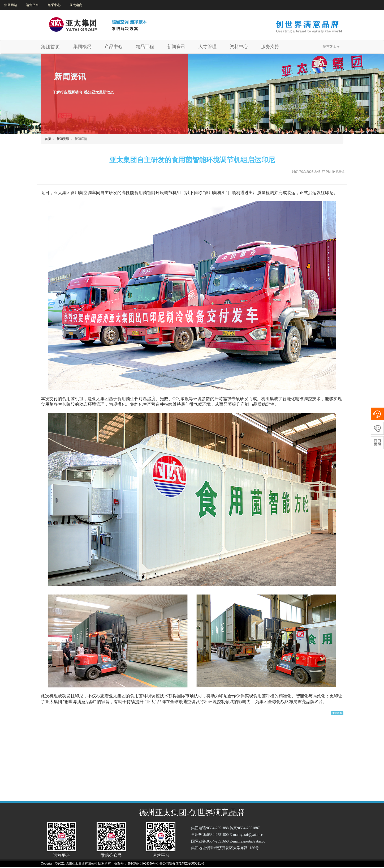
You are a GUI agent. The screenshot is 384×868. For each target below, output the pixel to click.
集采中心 (54, 5)
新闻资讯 (176, 47)
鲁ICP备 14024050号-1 (143, 863)
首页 (48, 139)
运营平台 (32, 5)
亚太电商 (76, 5)
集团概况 (84, 46)
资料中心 (239, 47)
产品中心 (114, 47)
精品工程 (145, 47)
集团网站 (11, 5)
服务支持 (270, 47)
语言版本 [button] (331, 47)
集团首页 (50, 47)
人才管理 (208, 47)
